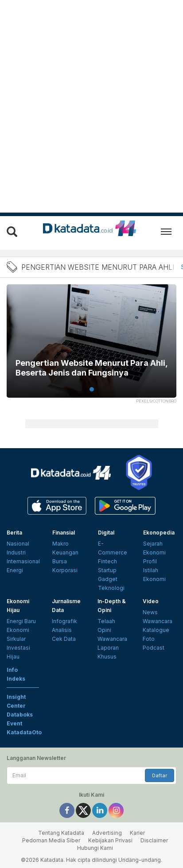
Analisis (62, 630)
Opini (104, 630)
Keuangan (65, 552)
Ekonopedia (159, 533)
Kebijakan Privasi (110, 840)
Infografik (64, 621)
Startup (107, 570)
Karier (137, 833)
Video (151, 601)
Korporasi (65, 570)
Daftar (160, 775)
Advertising (107, 833)
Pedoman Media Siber (51, 840)
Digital (106, 533)
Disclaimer (154, 840)
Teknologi (111, 588)
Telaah (106, 621)
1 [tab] (92, 389)
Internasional (23, 561)
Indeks (16, 679)
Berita (14, 533)
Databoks (20, 715)
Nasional (18, 544)
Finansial (64, 533)
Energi (15, 570)
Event (14, 723)
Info (12, 670)
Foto (149, 639)
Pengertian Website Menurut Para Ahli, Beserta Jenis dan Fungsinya (91, 368)
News (150, 612)
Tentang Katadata (61, 833)
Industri (16, 552)
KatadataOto (24, 732)
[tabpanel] (91, 346)
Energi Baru (21, 621)
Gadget (108, 579)
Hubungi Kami (95, 848)
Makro (60, 544)
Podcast (154, 648)
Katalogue (156, 630)
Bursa (60, 561)
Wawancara (112, 639)
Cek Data (64, 639)
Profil (150, 561)
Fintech (107, 561)
